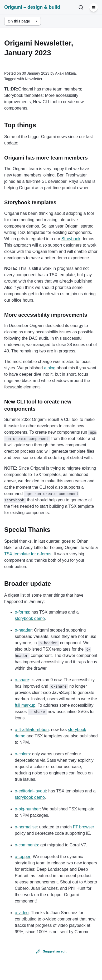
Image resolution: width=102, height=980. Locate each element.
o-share (22, 680)
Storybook (71, 239)
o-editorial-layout (30, 791)
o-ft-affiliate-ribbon (32, 730)
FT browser (84, 827)
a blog (50, 368)
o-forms (22, 612)
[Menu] (94, 7)
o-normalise (26, 827)
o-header (23, 630)
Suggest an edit (55, 951)
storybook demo (30, 618)
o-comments (26, 845)
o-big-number (27, 809)
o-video (22, 913)
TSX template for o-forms (28, 554)
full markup (25, 705)
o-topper (23, 857)
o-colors (22, 754)
